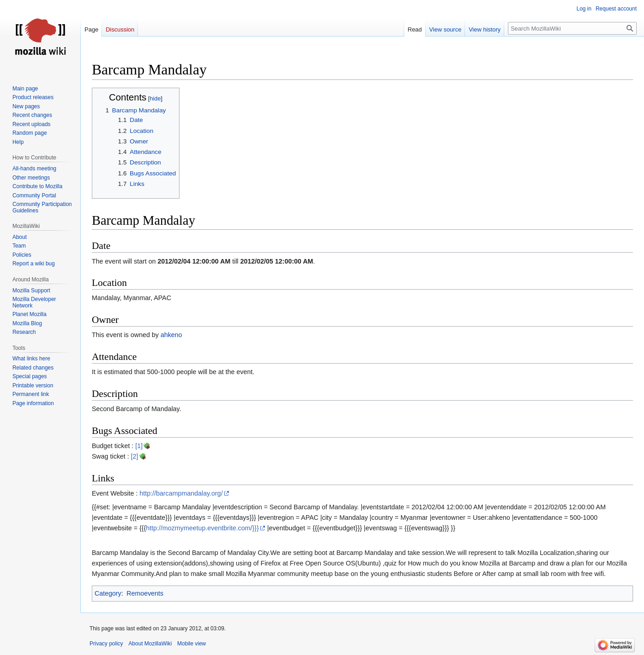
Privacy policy (106, 644)
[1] (139, 446)
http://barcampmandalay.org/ (181, 493)
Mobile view (192, 644)
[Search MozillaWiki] (572, 28)
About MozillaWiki (150, 644)
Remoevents (145, 593)
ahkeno (171, 335)
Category (108, 593)
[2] (135, 456)
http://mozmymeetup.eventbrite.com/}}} (203, 528)
